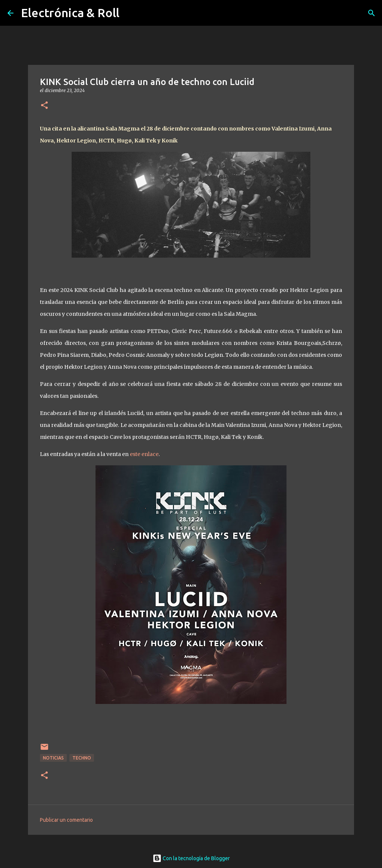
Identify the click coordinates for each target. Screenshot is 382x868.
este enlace (144, 454)
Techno (82, 758)
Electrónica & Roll (70, 13)
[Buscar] (372, 13)
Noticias (53, 758)
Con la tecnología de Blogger (191, 858)
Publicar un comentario (66, 820)
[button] (44, 106)
